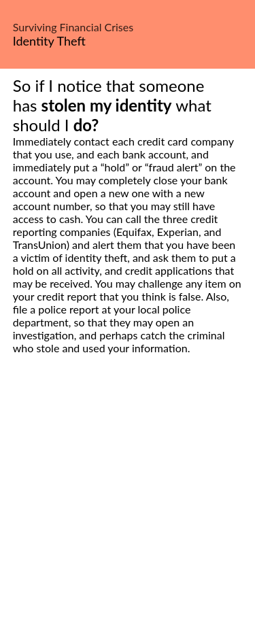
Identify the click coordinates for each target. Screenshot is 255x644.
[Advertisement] (128, 514)
